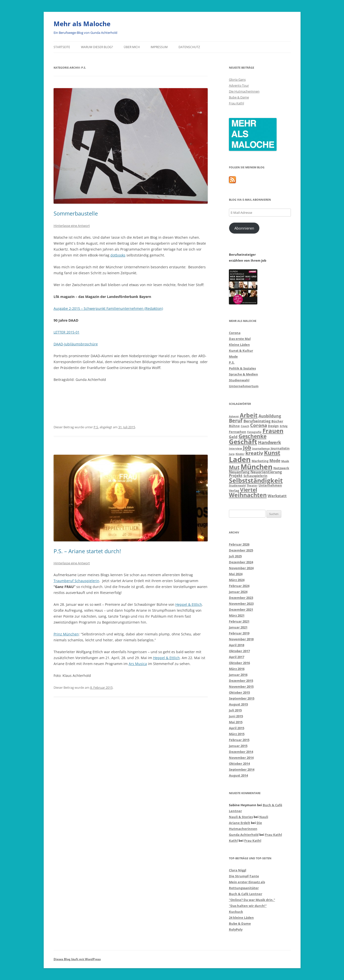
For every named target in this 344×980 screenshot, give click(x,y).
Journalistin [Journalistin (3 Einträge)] (280, 448)
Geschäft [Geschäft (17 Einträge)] (243, 442)
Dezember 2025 (241, 550)
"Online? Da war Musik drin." (252, 900)
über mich (132, 47)
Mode (233, 356)
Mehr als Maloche (82, 24)
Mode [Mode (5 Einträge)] (275, 461)
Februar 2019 (239, 633)
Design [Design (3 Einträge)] (273, 426)
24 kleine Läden (241, 918)
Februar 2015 (239, 740)
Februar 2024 (239, 586)
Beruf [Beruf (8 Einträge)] (236, 421)
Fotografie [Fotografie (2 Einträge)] (254, 432)
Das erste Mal (240, 339)
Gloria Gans (237, 79)
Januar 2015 (238, 746)
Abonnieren (244, 228)
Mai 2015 (236, 722)
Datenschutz (189, 47)
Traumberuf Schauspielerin (76, 581)
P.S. (96, 427)
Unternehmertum (244, 386)
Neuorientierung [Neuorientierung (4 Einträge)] (266, 472)
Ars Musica (138, 664)
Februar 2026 (239, 544)
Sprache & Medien (243, 374)
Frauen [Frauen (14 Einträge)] (273, 431)
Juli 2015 (235, 710)
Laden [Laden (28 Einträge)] (240, 459)
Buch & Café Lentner (246, 894)
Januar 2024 (238, 592)
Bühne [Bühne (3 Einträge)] (234, 426)
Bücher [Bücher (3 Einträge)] (277, 421)
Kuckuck (236, 912)
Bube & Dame (239, 97)
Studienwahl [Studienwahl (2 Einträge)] (237, 486)
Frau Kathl (236, 103)
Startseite (62, 47)
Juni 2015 (236, 716)
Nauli (264, 817)
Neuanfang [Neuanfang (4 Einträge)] (239, 472)
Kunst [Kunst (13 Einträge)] (272, 453)
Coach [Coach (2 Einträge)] (245, 426)
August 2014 (238, 775)
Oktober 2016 (239, 663)
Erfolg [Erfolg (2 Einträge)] (284, 426)
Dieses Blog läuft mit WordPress (77, 959)
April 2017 (237, 657)
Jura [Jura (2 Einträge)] (232, 454)
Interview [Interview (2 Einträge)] (235, 449)
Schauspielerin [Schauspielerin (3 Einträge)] (255, 476)
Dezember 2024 (241, 562)
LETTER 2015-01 (67, 332)
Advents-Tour (239, 85)
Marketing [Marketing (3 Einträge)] (260, 461)
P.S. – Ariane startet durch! (87, 551)
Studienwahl (239, 380)
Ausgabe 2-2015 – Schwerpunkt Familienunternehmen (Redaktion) (108, 308)
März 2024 (237, 580)
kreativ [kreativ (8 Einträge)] (254, 453)
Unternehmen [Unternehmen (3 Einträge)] (270, 485)
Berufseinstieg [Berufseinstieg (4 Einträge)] (257, 421)
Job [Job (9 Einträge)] (247, 448)
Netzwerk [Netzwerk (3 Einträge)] (281, 468)
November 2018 (241, 639)
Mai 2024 (236, 574)
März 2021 (237, 615)
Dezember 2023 (241, 598)
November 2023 (241, 604)
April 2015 (237, 728)
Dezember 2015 (241, 681)
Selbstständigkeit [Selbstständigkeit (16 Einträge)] (256, 480)
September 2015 (242, 698)
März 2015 (237, 734)
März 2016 (237, 669)
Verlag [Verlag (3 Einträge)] (234, 490)
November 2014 (241, 758)
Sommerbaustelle (76, 213)
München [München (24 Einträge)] (256, 467)
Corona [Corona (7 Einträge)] (259, 425)
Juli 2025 (235, 556)
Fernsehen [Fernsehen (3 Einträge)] (238, 432)
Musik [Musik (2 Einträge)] (285, 461)
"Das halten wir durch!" (248, 906)
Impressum (159, 47)
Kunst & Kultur (241, 351)
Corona (235, 333)
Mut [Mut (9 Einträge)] (234, 467)
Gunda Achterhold (244, 835)
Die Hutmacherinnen (244, 91)
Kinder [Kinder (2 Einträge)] (240, 454)
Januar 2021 (238, 627)
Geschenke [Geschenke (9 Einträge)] (253, 436)
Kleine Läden (239, 345)
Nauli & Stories (241, 817)
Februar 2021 (239, 621)
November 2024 (241, 568)
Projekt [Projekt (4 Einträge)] (236, 475)
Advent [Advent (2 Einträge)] (234, 416)
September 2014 (242, 769)
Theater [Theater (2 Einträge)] (252, 486)
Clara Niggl (238, 870)
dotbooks (118, 255)
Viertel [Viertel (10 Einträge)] (249, 490)
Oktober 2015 (239, 692)
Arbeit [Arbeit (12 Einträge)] (249, 415)
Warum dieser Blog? (97, 47)
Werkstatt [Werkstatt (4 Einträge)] (277, 496)
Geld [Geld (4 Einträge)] (233, 437)
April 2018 (237, 645)
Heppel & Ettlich (189, 604)
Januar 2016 (238, 675)
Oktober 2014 (239, 764)
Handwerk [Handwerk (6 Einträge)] (270, 442)
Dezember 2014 (241, 752)
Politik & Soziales (242, 368)
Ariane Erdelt (240, 823)
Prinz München (66, 634)
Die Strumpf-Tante (244, 876)
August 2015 (238, 704)
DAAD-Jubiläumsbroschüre (76, 344)
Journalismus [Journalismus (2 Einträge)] (261, 449)
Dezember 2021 (241, 609)
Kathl (233, 841)
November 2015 (241, 686)
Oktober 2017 (239, 651)
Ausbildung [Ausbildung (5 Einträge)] (270, 416)
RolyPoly (236, 929)
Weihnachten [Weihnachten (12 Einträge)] (248, 495)
